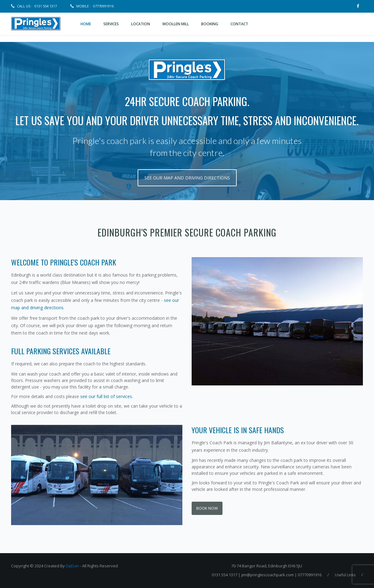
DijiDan (72, 566)
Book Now (207, 508)
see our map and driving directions (187, 178)
